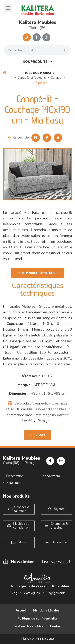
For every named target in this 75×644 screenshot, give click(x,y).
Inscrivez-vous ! (56, 562)
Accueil (21, 610)
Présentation (15, 476)
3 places (41, 83)
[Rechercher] (67, 50)
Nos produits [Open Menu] (38, 62)
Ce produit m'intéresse (37, 273)
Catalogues (32, 593)
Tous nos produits (40, 73)
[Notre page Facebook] (37, 37)
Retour (38, 435)
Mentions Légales (46, 610)
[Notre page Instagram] (46, 37)
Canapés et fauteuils (32, 78)
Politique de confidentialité (37, 619)
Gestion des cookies (28, 626)
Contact (56, 626)
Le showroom (50, 476)
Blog (14, 593)
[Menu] (8, 8)
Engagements (56, 593)
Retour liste (18, 137)
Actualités (13, 483)
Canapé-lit (58, 78)
